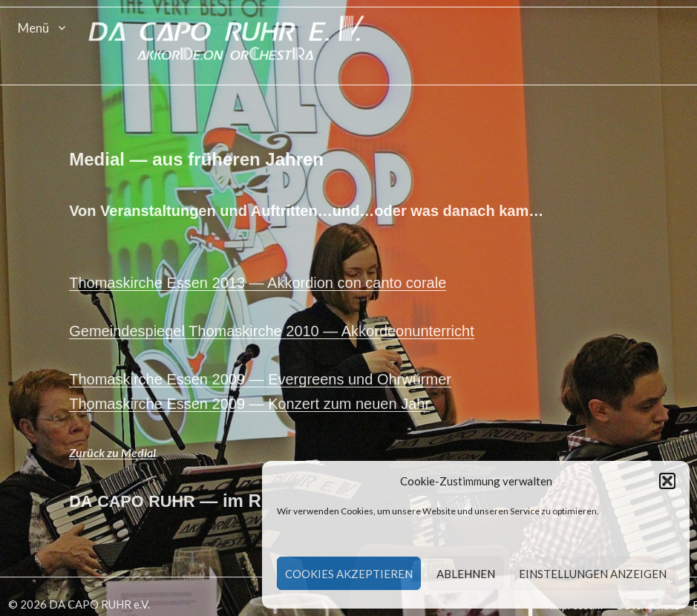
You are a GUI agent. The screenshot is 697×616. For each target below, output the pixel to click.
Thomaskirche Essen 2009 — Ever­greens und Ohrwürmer (262, 381)
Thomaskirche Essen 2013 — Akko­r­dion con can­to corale (259, 284)
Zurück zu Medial (114, 454)
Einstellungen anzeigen (593, 574)
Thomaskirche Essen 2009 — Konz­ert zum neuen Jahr (251, 405)
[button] (667, 481)
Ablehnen (466, 574)
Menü (33, 28)
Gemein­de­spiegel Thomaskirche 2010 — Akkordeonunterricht (273, 332)
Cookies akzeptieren (349, 574)
